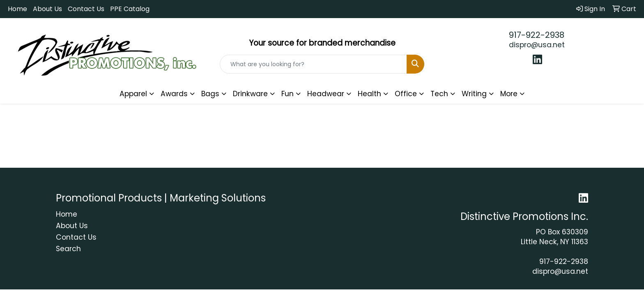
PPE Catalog (130, 9)
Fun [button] (287, 94)
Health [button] (369, 94)
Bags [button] (210, 94)
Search (68, 249)
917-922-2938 (537, 35)
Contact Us (86, 9)
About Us (47, 9)
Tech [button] (439, 94)
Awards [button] (174, 94)
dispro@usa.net (537, 45)
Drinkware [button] (250, 94)
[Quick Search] (314, 64)
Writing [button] (474, 94)
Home (17, 9)
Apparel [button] (133, 94)
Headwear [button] (326, 94)
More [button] (509, 94)
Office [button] (406, 94)
